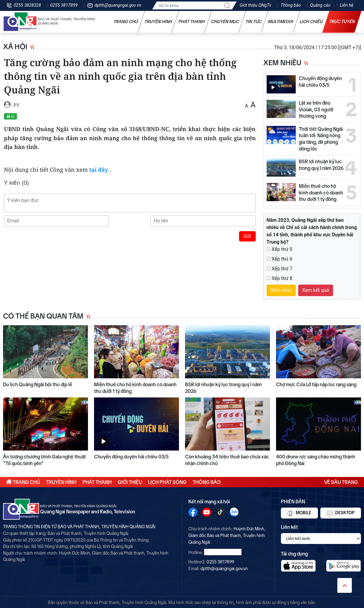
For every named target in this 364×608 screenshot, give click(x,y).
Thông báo (291, 5)
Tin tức (254, 22)
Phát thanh (192, 22)
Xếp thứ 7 (282, 269)
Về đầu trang (341, 482)
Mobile (299, 513)
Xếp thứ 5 (282, 249)
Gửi (247, 236)
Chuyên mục (225, 22)
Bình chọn (281, 290)
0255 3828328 (27, 5)
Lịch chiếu (311, 22)
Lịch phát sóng (167, 482)
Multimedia (281, 22)
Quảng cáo (320, 5)
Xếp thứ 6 (282, 259)
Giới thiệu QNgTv (255, 5)
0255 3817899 (64, 5)
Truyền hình (158, 22)
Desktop (341, 513)
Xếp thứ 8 (282, 278)
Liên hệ (347, 5)
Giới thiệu (130, 482)
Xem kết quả (316, 290)
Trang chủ (126, 22)
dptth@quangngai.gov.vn (118, 5)
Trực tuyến (342, 22)
